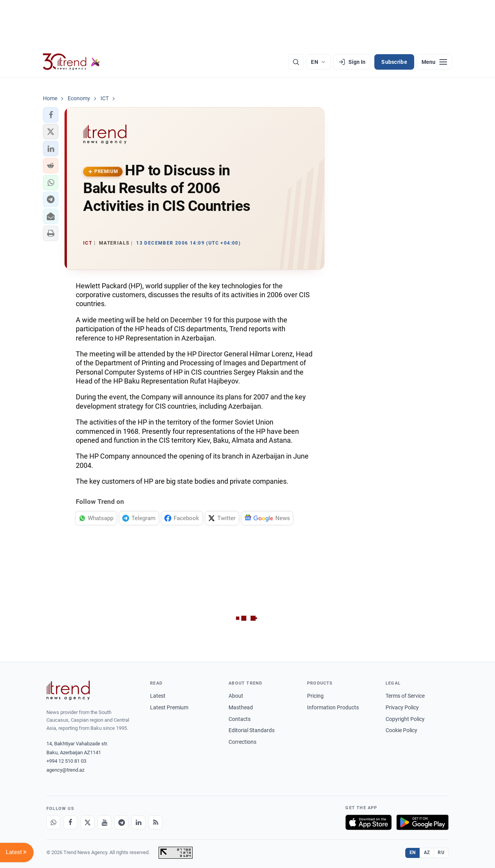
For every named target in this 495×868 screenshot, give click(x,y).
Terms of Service (405, 696)
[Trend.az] (72, 62)
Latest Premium (169, 707)
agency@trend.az (65, 770)
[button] (51, 115)
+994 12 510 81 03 (66, 761)
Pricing (315, 696)
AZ (427, 853)
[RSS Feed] (155, 822)
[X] (87, 822)
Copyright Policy (405, 719)
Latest (158, 696)
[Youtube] (104, 822)
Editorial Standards (252, 730)
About (236, 696)
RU (441, 853)
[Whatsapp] (53, 822)
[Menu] (434, 62)
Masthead (241, 707)
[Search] (296, 62)
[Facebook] (70, 822)
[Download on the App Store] (369, 822)
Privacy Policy (402, 707)
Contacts (240, 719)
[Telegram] (121, 822)
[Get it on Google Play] (422, 822)
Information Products (333, 707)
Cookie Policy (401, 730)
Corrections (242, 742)
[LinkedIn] (138, 822)
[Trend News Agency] (68, 690)
